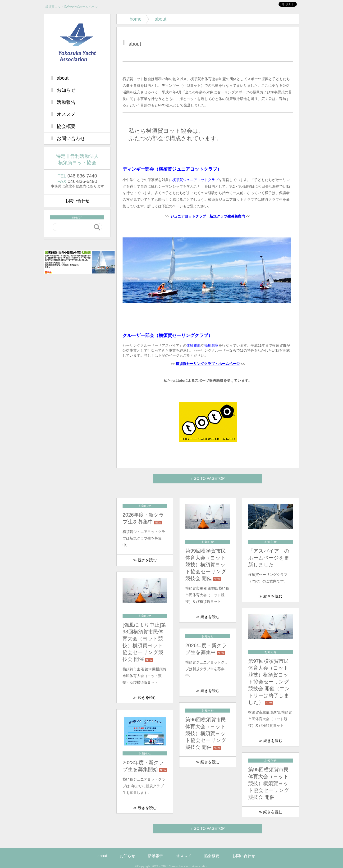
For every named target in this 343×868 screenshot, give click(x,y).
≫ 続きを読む (145, 560)
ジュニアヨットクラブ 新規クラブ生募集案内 (208, 216)
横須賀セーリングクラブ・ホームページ (208, 364)
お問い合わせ (71, 138)
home (136, 19)
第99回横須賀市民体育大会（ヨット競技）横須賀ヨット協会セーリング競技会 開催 (206, 565)
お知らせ (66, 90)
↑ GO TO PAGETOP (208, 479)
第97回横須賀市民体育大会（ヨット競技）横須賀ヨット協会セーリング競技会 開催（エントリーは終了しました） (269, 682)
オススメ (66, 114)
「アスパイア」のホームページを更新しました (269, 558)
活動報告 (66, 102)
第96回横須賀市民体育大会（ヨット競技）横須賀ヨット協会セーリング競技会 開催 (206, 733)
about (63, 78)
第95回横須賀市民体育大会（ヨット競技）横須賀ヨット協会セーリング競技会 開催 (269, 783)
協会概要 (66, 126)
